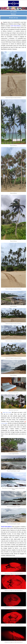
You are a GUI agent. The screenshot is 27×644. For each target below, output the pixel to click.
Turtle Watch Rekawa (16, 26)
